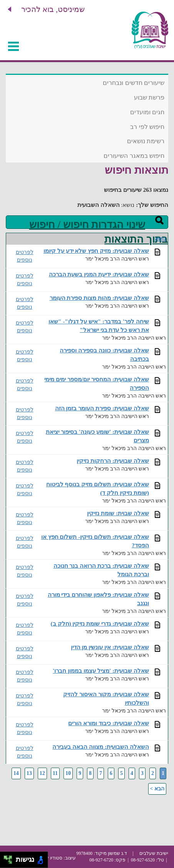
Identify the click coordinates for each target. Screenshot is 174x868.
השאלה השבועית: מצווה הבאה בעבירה (101, 747)
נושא (160, 239)
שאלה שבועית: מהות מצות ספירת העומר (99, 298)
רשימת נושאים (146, 141)
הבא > (157, 789)
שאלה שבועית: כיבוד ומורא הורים (109, 723)
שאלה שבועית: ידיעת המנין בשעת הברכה (99, 274)
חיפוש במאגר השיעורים (134, 156)
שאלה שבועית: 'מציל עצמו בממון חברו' (101, 671)
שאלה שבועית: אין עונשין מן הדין (110, 647)
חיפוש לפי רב (147, 127)
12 (42, 773)
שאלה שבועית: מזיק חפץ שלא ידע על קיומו (96, 251)
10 (68, 773)
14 (16, 773)
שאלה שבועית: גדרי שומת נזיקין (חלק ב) (100, 624)
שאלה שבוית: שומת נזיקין (118, 513)
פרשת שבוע (149, 97)
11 (55, 773)
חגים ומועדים (147, 112)
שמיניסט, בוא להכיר (53, 9)
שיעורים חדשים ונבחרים (134, 83)
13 (29, 773)
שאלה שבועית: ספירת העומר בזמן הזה (102, 408)
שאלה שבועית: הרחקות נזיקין (113, 461)
